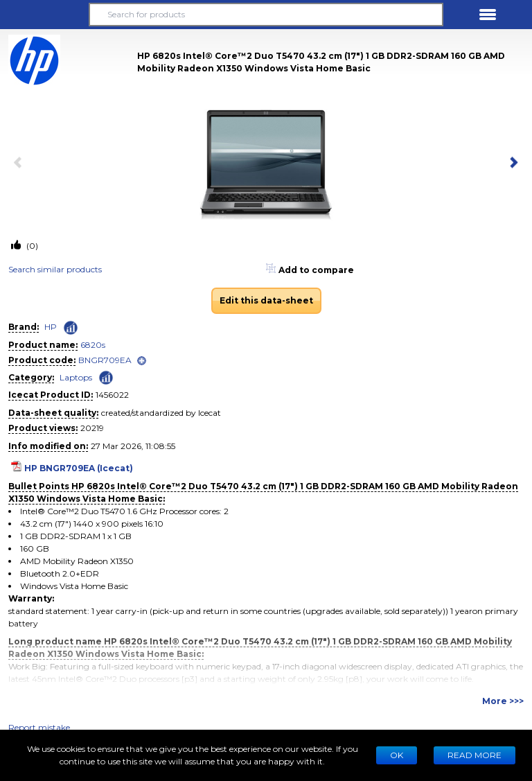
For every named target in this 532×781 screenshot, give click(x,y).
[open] (142, 361)
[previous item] (21, 164)
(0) (31, 246)
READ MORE (475, 755)
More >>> (503, 701)
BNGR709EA (105, 360)
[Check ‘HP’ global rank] (71, 328)
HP (51, 327)
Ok (397, 755)
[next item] (511, 164)
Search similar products (55, 269)
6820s (93, 345)
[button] (44, 15)
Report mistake (39, 727)
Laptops (76, 377)
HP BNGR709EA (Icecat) (79, 468)
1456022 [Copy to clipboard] (112, 395)
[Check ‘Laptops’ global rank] (106, 377)
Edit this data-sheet (266, 300)
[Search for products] (266, 15)
